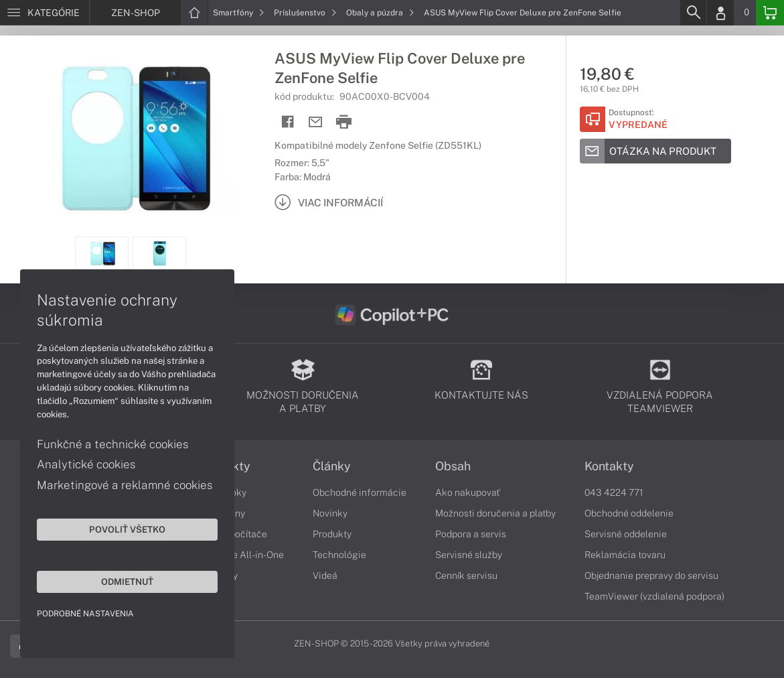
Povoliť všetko (127, 529)
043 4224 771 (614, 492)
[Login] (720, 13)
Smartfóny (239, 13)
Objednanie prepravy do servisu (651, 575)
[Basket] (770, 13)
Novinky (330, 513)
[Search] (693, 13)
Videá (325, 575)
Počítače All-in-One (242, 555)
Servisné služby (469, 555)
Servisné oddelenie (626, 534)
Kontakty (609, 466)
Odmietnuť (127, 582)
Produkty (332, 534)
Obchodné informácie (360, 492)
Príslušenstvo (305, 13)
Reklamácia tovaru (625, 555)
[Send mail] (316, 122)
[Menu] (45, 13)
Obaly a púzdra (380, 13)
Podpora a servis (471, 534)
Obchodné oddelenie (629, 513)
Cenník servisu (466, 575)
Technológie (339, 555)
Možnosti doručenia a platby (495, 513)
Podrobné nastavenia (85, 614)
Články (332, 466)
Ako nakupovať (468, 492)
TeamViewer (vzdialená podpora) (654, 596)
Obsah (453, 466)
